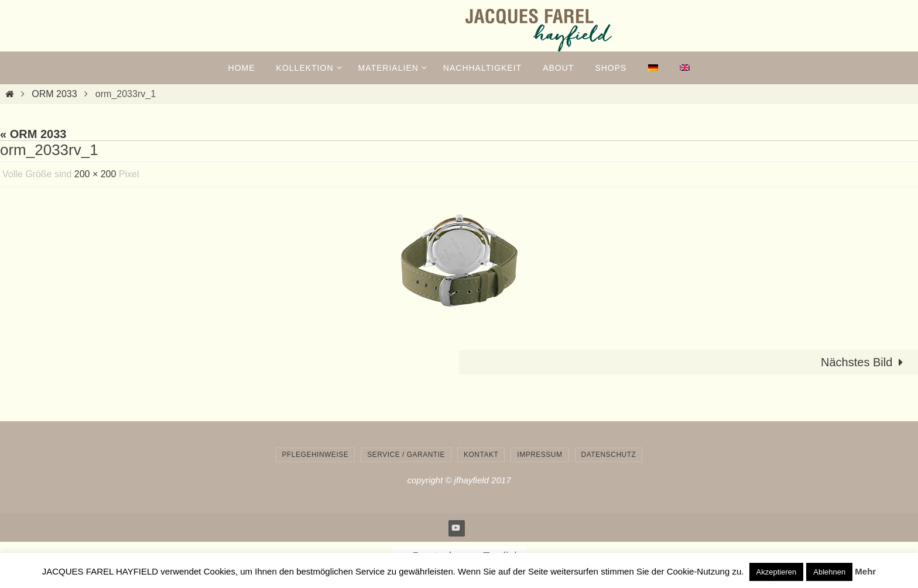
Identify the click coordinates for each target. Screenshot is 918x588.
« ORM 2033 (33, 134)
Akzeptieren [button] (777, 572)
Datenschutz (609, 455)
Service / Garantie (406, 455)
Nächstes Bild (865, 362)
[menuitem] (653, 68)
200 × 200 (95, 174)
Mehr (865, 571)
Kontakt (481, 455)
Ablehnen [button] (829, 572)
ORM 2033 (54, 94)
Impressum (540, 455)
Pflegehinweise (316, 455)
